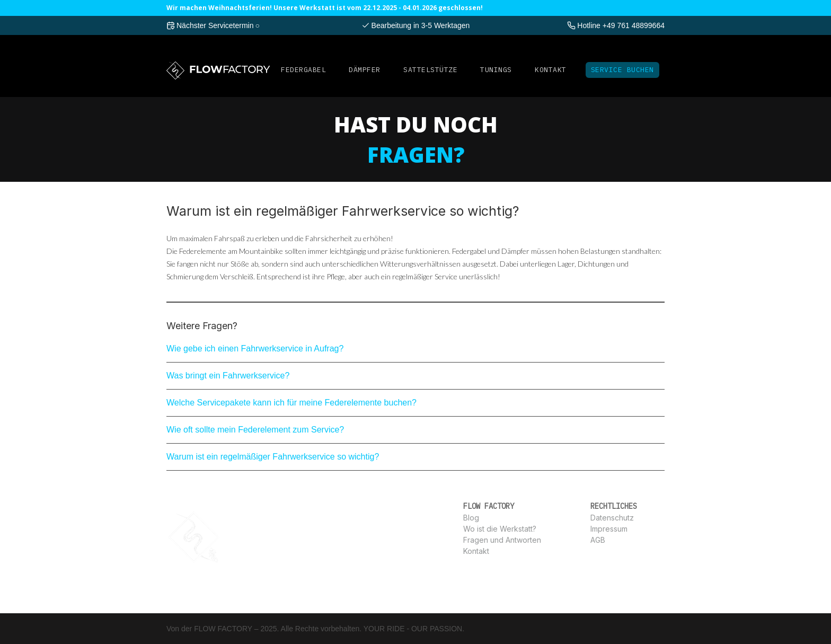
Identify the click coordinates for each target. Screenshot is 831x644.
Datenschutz (612, 518)
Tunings (496, 70)
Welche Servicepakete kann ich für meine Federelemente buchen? (291, 403)
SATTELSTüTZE (430, 70)
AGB (598, 540)
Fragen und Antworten (502, 540)
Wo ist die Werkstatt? (500, 529)
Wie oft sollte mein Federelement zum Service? (255, 430)
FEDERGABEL (303, 70)
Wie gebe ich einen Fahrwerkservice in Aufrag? (255, 349)
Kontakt (551, 70)
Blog (471, 518)
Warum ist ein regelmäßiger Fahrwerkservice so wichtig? (273, 457)
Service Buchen (622, 70)
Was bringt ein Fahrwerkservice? (228, 376)
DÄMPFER (365, 70)
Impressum (609, 529)
